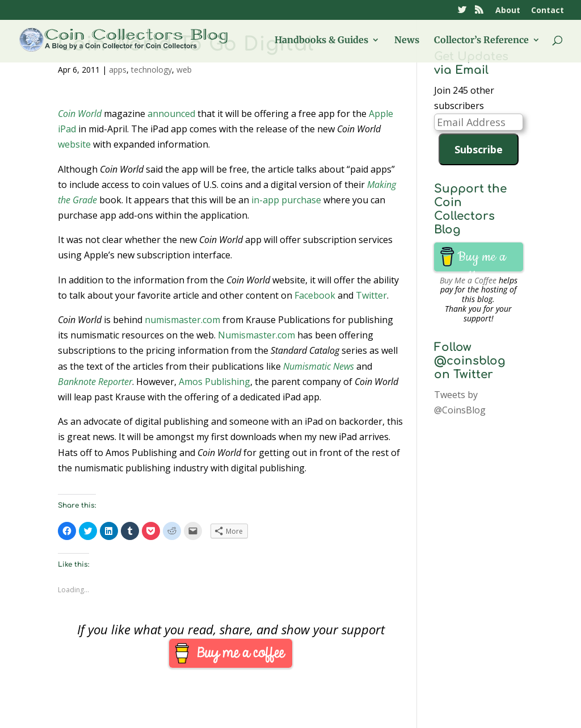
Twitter (371, 295)
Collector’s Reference (481, 41)
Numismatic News (319, 366)
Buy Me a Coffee (468, 280)
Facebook (315, 295)
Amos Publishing (214, 382)
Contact (548, 11)
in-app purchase (286, 200)
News (407, 41)
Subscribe (479, 149)
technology (151, 70)
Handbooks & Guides (321, 41)
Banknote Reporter (95, 382)
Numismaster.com (256, 335)
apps (118, 70)
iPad (67, 129)
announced (171, 114)
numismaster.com (182, 320)
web (184, 70)
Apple (381, 114)
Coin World (80, 114)
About (508, 11)
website (74, 144)
